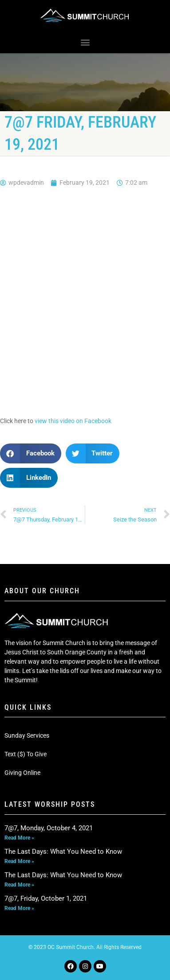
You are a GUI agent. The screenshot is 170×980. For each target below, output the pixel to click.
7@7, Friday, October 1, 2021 (46, 898)
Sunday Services (27, 735)
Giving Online (22, 773)
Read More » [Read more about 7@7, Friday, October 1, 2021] (19, 908)
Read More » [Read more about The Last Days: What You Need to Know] (19, 861)
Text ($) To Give (26, 754)
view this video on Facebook (73, 421)
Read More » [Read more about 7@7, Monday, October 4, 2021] (19, 838)
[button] (85, 42)
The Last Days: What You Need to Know (63, 852)
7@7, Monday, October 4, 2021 (49, 828)
